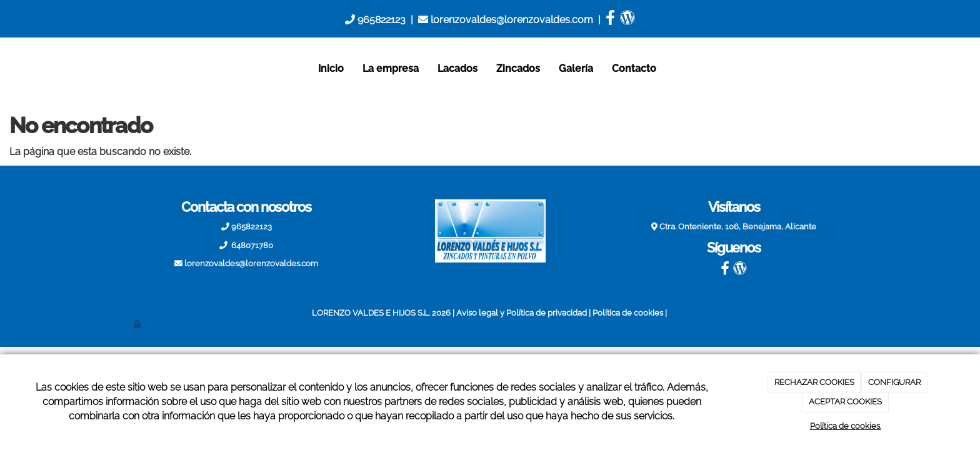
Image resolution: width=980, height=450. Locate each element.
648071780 (251, 245)
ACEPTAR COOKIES (845, 402)
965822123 (375, 20)
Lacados (457, 68)
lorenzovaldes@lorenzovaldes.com (506, 20)
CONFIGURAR (894, 382)
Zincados (518, 68)
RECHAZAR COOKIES (814, 382)
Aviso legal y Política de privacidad (522, 313)
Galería (576, 68)
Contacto (634, 68)
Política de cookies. (846, 426)
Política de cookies (628, 313)
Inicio (331, 68)
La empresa (391, 68)
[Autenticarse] (138, 324)
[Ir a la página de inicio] (121, 69)
